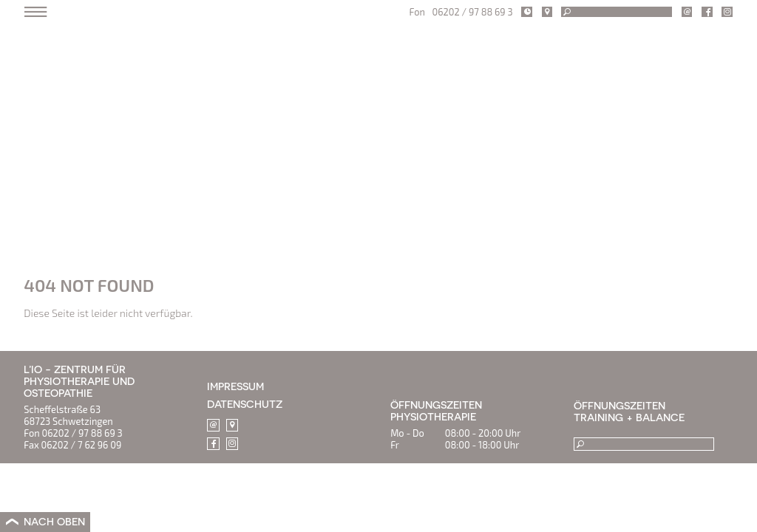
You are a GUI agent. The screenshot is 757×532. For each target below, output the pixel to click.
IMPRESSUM (235, 386)
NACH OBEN (54, 522)
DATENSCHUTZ (245, 404)
